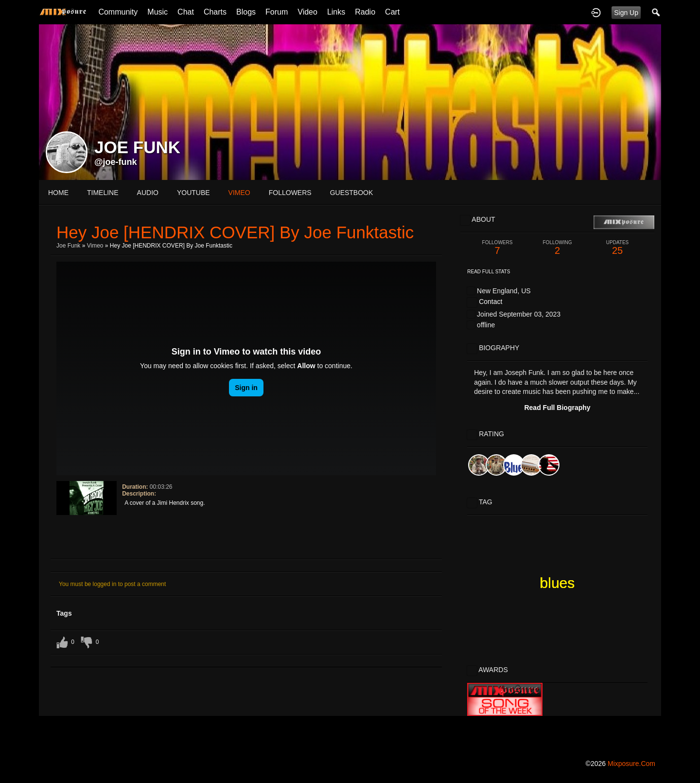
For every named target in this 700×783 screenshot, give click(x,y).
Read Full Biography (557, 408)
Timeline (103, 193)
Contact (490, 302)
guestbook (352, 193)
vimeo (239, 193)
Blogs (246, 12)
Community (118, 12)
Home (58, 193)
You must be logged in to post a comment (112, 584)
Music (157, 12)
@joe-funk (116, 162)
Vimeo (95, 246)
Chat (186, 12)
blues (558, 583)
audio (148, 193)
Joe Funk (68, 246)
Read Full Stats (489, 272)
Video (307, 12)
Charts (215, 12)
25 (617, 248)
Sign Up (626, 13)
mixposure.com (631, 764)
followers (290, 193)
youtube (193, 193)
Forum (277, 12)
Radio (365, 12)
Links (336, 12)
